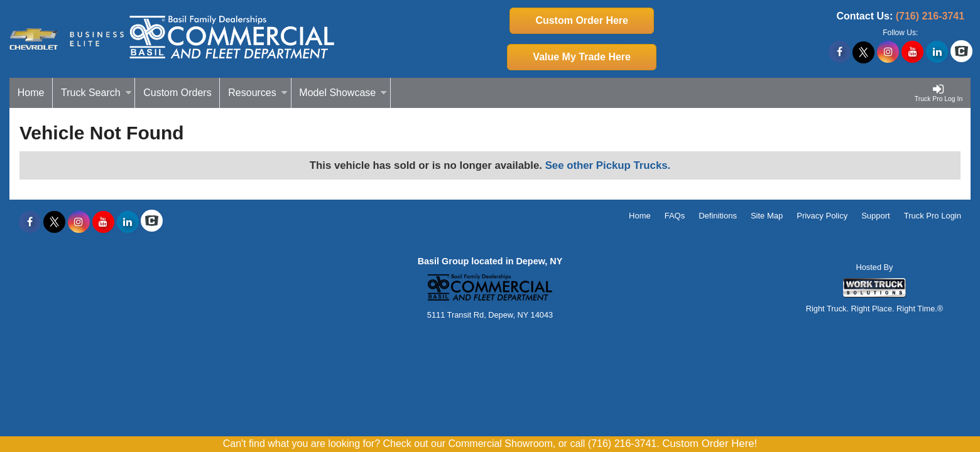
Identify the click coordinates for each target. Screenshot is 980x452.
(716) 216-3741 (930, 16)
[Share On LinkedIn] (937, 52)
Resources (258, 93)
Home (31, 93)
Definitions (718, 216)
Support (876, 216)
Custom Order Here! (710, 444)
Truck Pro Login (933, 216)
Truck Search (96, 93)
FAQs (675, 216)
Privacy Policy (822, 216)
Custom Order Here (582, 20)
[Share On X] (863, 52)
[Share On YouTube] (912, 52)
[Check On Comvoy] (961, 52)
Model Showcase (343, 93)
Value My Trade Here (582, 57)
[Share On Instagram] (888, 52)
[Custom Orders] (177, 93)
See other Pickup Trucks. (608, 165)
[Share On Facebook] (840, 52)
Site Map (767, 216)
